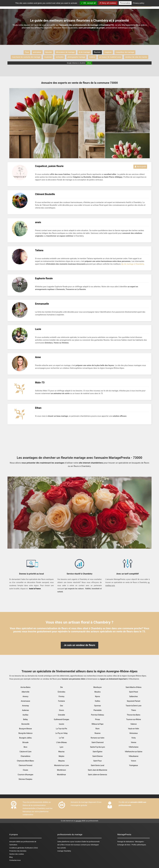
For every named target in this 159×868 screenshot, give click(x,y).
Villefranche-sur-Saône (134, 752)
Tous (27, 52)
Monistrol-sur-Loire (61, 765)
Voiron (134, 761)
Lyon (62, 747)
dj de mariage (84, 52)
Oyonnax (98, 706)
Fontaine (61, 701)
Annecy (25, 696)
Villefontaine (134, 747)
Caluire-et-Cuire (25, 752)
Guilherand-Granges (62, 719)
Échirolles (61, 692)
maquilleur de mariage (125, 52)
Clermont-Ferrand (26, 765)
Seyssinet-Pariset (133, 701)
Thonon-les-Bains (134, 715)
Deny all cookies (108, 3)
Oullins (98, 701)
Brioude (25, 742)
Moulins (98, 692)
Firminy (61, 696)
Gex (61, 706)
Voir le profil (140, 167)
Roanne (97, 733)
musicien (48, 57)
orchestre (60, 57)
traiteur (92, 57)
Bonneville (25, 724)
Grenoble (61, 715)
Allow (89, 63)
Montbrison (61, 770)
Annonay (25, 706)
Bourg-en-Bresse (25, 729)
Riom (98, 729)
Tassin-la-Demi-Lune (134, 706)
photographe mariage (76, 57)
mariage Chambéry (64, 851)
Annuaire (12, 842)
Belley (26, 719)
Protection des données (18, 851)
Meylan (62, 756)
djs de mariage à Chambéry (133, 264)
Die (61, 687)
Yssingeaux (133, 765)
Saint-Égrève (97, 752)
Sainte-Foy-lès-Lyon (98, 747)
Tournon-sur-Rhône (134, 719)
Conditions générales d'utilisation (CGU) (24, 848)
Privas (98, 719)
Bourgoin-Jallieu (26, 738)
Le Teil (61, 738)
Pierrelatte (98, 710)
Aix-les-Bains (25, 687)
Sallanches (134, 696)
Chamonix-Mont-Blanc (25, 761)
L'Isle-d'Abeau (62, 742)
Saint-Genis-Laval (97, 765)
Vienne (134, 742)
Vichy (134, 738)
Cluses (25, 770)
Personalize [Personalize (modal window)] (125, 3)
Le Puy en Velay (61, 733)
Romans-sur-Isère (97, 738)
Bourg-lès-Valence (25, 733)
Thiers (134, 710)
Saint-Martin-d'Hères (133, 687)
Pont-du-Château (98, 715)
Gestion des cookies (17, 854)
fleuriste (97, 52)
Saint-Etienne (98, 756)
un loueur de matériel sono (110, 57)
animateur (37, 52)
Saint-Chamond (98, 742)
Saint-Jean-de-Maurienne (97, 770)
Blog (11, 857)
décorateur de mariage (65, 52)
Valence (134, 724)
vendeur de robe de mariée (136, 57)
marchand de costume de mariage (26, 57)
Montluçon (98, 687)
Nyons (97, 696)
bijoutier (49, 52)
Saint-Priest (134, 692)
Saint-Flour (97, 761)
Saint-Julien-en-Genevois (97, 775)
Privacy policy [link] (139, 3)
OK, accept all (88, 3)
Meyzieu (61, 761)
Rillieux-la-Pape (98, 724)
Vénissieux (133, 733)
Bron (25, 747)
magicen (108, 52)
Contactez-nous (15, 860)
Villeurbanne (133, 756)
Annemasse (25, 701)
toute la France (35, 589)
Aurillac (26, 715)
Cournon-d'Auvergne (26, 775)
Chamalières (25, 756)
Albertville (25, 692)
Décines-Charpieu (25, 779)
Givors (61, 710)
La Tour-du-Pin (61, 729)
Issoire (61, 724)
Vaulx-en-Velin (134, 729)
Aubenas (26, 710)
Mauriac (62, 752)
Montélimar (61, 775)
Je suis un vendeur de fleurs (80, 645)
